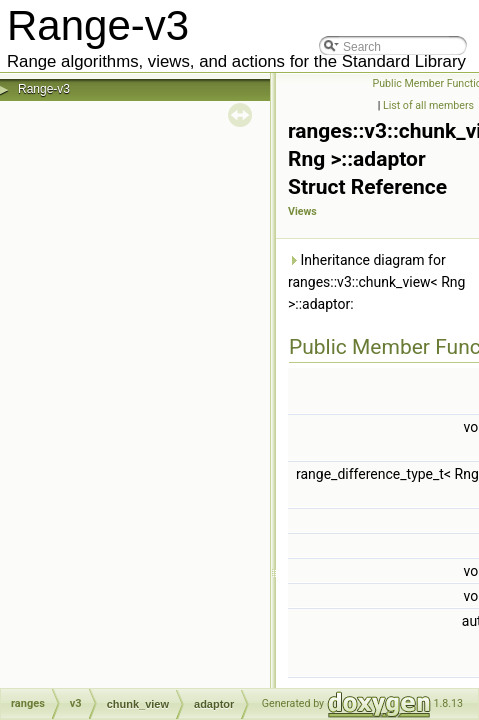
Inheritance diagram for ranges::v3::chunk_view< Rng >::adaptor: (376, 282)
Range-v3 (44, 89)
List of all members (428, 105)
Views (302, 211)
